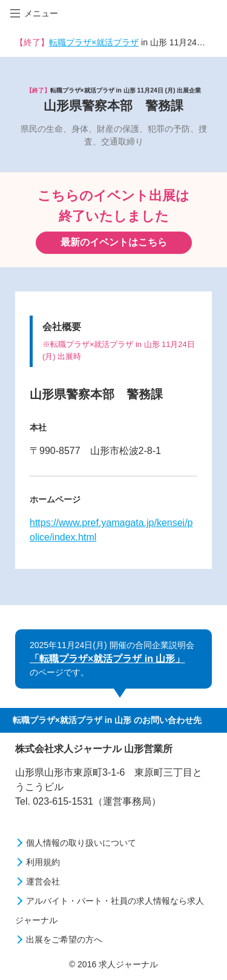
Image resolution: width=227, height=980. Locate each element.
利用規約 (43, 862)
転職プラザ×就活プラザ (94, 42)
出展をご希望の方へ (64, 939)
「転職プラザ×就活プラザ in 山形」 (107, 659)
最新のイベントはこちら (114, 242)
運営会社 (43, 881)
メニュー (34, 13)
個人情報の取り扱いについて (81, 843)
